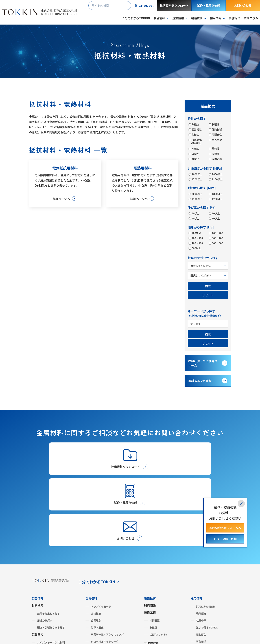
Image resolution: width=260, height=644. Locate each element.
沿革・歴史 (97, 560)
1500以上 (197, 179)
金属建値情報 (199, 594)
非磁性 (195, 124)
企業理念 (96, 553)
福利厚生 (201, 567)
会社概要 (96, 546)
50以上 (195, 213)
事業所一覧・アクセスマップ (107, 567)
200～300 (197, 238)
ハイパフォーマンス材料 (51, 575)
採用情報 (196, 531)
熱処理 (153, 560)
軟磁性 (215, 124)
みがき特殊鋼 (45, 589)
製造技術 (150, 531)
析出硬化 (196, 141)
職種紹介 (201, 546)
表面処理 (217, 159)
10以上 (216, 218)
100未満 (196, 233)
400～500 (197, 243)
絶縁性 (195, 149)
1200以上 (217, 179)
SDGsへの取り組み (102, 581)
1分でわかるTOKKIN (136, 18)
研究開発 (150, 538)
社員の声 (201, 553)
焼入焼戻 (217, 140)
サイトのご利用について (80, 634)
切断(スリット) (158, 567)
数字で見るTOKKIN (207, 560)
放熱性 (215, 149)
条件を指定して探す (49, 546)
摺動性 (215, 154)
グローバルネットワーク (105, 574)
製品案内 (38, 567)
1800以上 (217, 174)
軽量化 (195, 159)
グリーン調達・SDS (102, 595)
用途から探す (45, 553)
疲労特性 (196, 129)
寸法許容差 (151, 575)
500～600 (217, 243)
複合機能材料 (45, 596)
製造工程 (150, 545)
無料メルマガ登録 (200, 381)
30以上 (216, 213)
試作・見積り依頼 (209, 5)
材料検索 (38, 538)
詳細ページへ (61, 199)
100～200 (217, 233)
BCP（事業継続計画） (104, 602)
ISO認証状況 (98, 588)
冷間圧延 (155, 553)
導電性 (195, 154)
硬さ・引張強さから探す (51, 560)
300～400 (217, 238)
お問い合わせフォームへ (225, 528)
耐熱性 (195, 134)
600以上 (196, 248)
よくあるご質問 (96, 609)
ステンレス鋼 (45, 582)
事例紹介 (234, 18)
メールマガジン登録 (157, 614)
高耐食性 (217, 134)
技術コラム (251, 18)
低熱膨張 (217, 129)
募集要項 (201, 574)
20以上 (195, 218)
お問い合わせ (243, 5)
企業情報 (91, 531)
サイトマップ (109, 634)
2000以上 (197, 174)
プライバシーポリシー (46, 634)
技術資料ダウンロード (174, 5)
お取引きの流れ (154, 595)
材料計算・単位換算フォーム (203, 363)
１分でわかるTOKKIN (99, 514)
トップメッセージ (101, 539)
